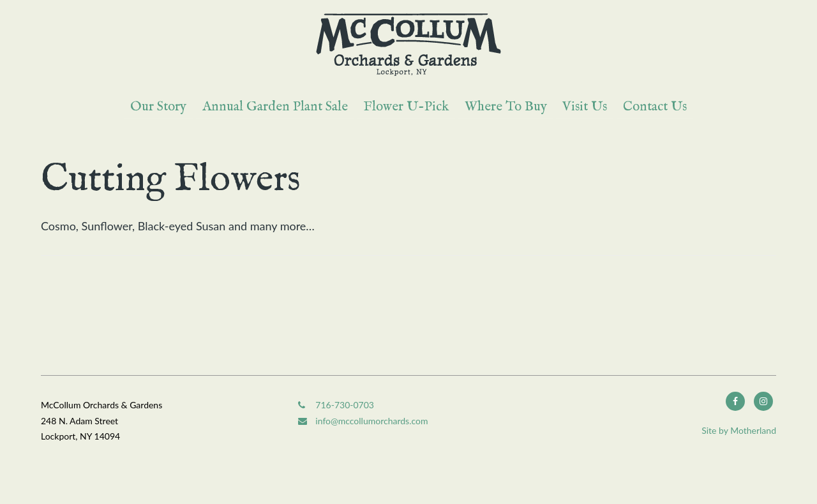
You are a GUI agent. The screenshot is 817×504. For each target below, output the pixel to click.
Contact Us (655, 107)
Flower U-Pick (406, 107)
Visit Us (585, 107)
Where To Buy (506, 107)
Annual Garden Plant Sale (275, 107)
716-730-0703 (336, 405)
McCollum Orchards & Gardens (408, 45)
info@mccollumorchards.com (363, 421)
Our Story (158, 107)
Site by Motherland (739, 430)
